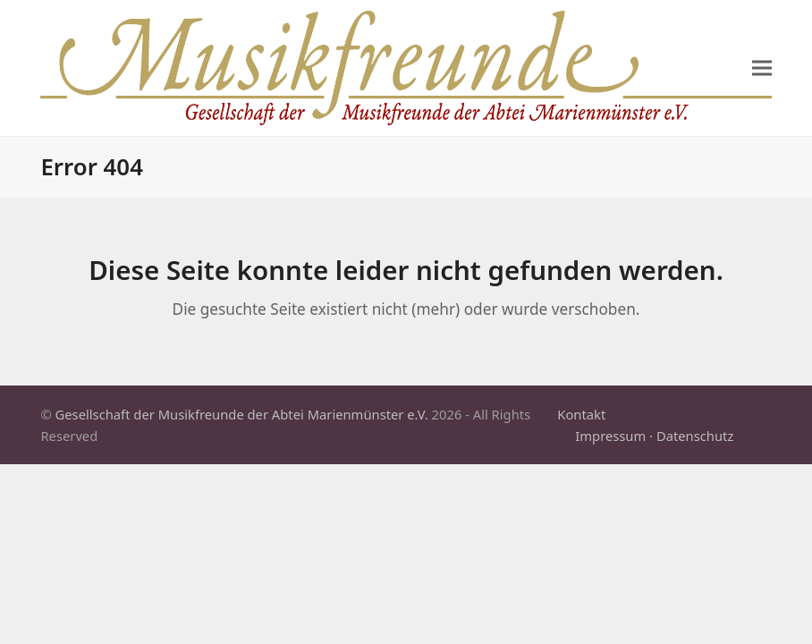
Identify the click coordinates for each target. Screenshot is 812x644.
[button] (762, 68)
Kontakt (581, 414)
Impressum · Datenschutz (654, 436)
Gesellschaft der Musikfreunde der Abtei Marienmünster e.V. (242, 414)
